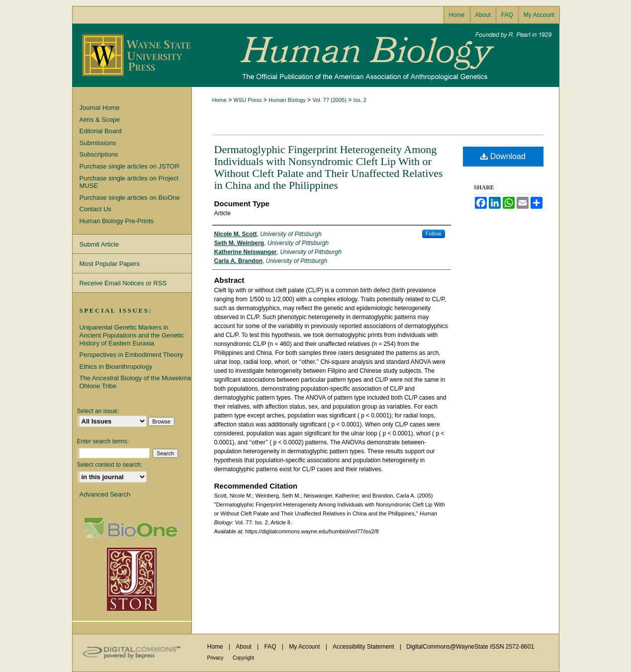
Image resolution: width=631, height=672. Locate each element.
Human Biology (316, 55)
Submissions (98, 143)
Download (503, 156)
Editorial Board (101, 131)
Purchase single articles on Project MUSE (129, 182)
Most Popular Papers (110, 264)
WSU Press (248, 100)
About (244, 647)
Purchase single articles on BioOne (130, 198)
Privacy (216, 658)
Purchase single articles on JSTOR (130, 166)
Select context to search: (110, 465)
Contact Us (95, 209)
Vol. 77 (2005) (329, 100)
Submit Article (99, 244)
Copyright (243, 658)
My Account (305, 647)
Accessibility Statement (364, 647)
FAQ (271, 647)
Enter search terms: (103, 441)
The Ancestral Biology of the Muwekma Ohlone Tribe (135, 382)
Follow (434, 234)
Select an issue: (98, 411)
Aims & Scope (100, 120)
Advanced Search (105, 494)
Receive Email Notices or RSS (123, 283)
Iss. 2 (360, 100)
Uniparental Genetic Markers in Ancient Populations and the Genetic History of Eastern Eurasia (132, 335)
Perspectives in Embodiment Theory (132, 355)
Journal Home (100, 108)
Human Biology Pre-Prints (117, 221)
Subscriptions (99, 154)
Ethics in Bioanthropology (116, 367)
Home (220, 100)
